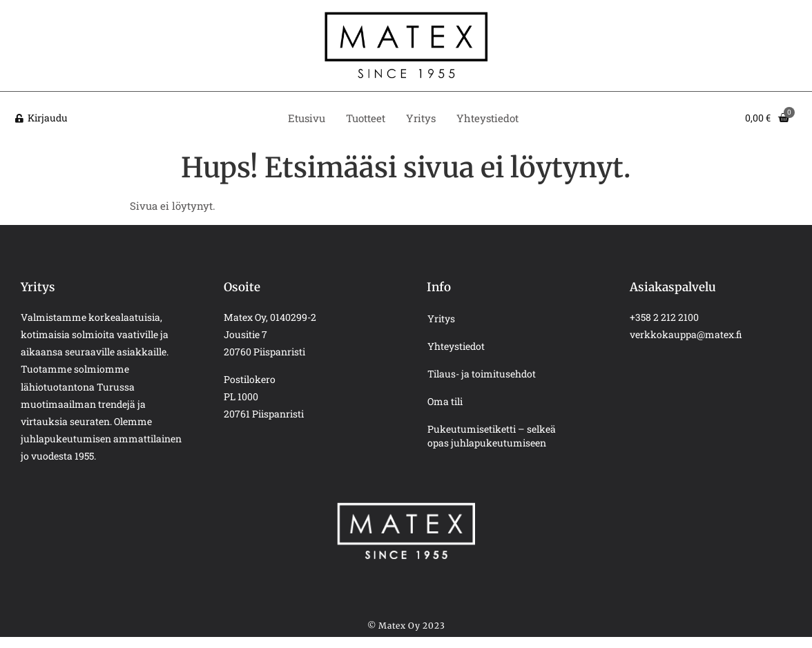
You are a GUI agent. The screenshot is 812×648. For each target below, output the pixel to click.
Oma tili (445, 401)
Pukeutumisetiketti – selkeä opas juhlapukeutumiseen (492, 436)
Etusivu (307, 118)
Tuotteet (366, 118)
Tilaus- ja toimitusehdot (482, 374)
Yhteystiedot (487, 118)
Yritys (421, 118)
